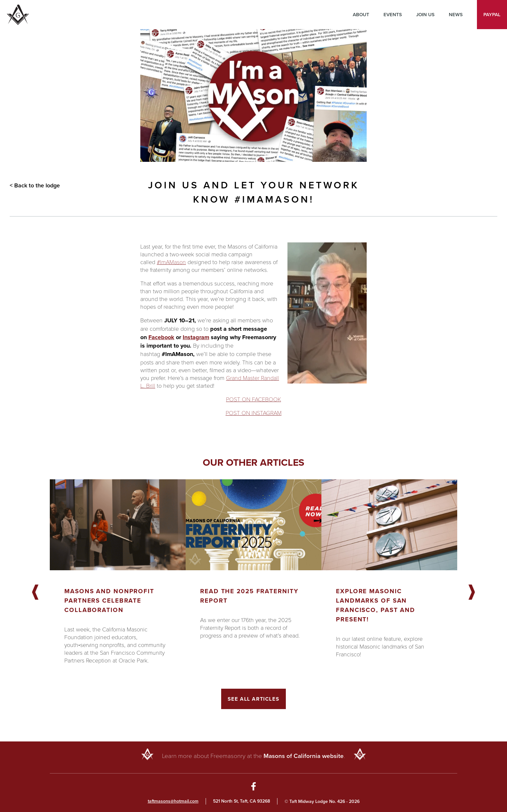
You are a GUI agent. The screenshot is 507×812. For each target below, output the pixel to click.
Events (393, 15)
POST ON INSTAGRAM (254, 413)
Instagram (196, 337)
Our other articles (253, 462)
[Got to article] (118, 525)
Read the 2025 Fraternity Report (249, 596)
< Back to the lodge (35, 185)
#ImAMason (171, 262)
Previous (35, 593)
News (456, 15)
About (361, 15)
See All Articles (254, 699)
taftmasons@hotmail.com (173, 801)
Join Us (425, 15)
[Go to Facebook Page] (254, 787)
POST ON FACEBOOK (253, 399)
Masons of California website (304, 756)
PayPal (492, 15)
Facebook (161, 337)
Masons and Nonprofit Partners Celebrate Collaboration (109, 601)
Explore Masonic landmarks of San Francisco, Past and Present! (376, 605)
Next (472, 593)
